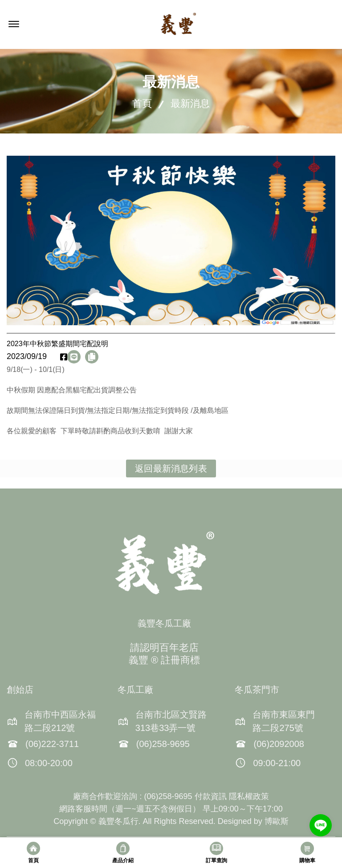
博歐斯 (277, 821)
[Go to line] (321, 825)
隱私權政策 (249, 796)
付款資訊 (211, 796)
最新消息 (190, 104)
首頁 (142, 104)
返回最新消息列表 (171, 468)
